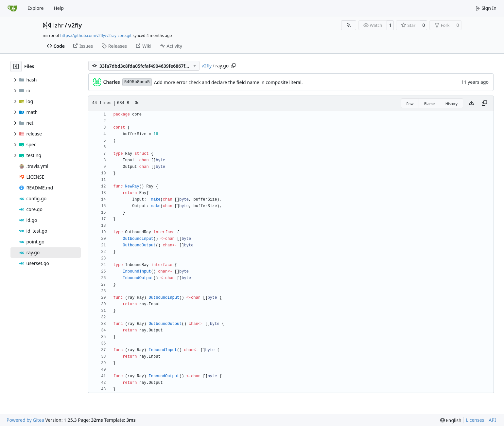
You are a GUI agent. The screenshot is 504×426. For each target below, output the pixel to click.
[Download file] (472, 103)
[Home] (12, 8)
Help (59, 8)
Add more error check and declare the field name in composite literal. (228, 82)
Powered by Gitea (25, 420)
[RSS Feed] (349, 25)
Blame (430, 104)
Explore (35, 8)
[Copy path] (233, 66)
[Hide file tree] (16, 66)
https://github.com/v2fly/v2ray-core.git (96, 35)
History (452, 104)
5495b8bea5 (137, 82)
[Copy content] (484, 103)
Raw (410, 104)
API (492, 420)
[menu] (451, 420)
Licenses (475, 420)
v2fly (75, 25)
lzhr (59, 25)
